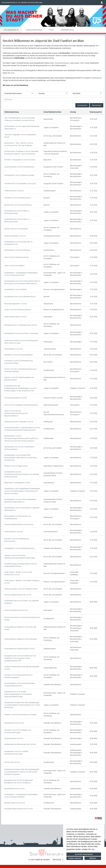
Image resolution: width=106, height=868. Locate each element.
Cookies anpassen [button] (75, 858)
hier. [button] (93, 849)
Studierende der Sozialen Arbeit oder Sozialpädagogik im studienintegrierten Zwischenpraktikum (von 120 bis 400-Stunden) (22, 705)
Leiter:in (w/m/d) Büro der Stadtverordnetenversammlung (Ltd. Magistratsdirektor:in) (16, 413)
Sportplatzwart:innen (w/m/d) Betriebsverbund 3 (20, 297)
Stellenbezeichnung (11, 112)
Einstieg (73, 112)
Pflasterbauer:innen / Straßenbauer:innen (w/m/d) (21, 325)
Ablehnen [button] (93, 858)
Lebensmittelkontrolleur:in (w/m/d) (16, 317)
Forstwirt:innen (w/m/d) (12, 762)
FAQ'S (51, 30)
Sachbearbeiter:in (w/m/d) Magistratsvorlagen (19, 175)
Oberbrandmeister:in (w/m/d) (14, 738)
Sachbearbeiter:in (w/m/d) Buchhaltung (17, 250)
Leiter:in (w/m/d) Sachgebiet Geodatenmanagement (21, 405)
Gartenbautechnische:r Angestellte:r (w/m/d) (19, 422)
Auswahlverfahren (34, 30)
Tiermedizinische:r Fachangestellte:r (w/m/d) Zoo (20, 184)
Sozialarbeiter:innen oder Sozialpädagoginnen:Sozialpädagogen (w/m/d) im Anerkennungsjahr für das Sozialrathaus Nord (21, 388)
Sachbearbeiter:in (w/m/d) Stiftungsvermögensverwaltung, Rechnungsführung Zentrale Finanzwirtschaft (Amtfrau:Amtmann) (21, 438)
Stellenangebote (11, 30)
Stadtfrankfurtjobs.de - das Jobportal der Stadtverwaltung (22, 3)
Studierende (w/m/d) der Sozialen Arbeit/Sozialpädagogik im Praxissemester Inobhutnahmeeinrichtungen (18, 694)
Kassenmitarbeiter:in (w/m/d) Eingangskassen (19, 167)
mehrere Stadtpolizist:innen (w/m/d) (16, 610)
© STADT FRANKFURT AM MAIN (39, 860)
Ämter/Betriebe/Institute (52, 112)
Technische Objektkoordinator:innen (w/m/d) (19, 524)
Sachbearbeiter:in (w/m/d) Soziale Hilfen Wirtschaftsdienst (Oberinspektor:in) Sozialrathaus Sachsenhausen (21, 458)
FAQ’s (82, 63)
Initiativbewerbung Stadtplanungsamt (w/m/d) (19, 649)
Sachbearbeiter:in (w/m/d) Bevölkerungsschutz (20, 548)
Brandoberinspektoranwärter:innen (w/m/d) (18, 809)
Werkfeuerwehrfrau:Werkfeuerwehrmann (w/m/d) (20, 744)
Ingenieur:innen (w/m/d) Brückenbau (16, 229)
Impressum (57, 860)
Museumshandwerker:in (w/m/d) (15, 236)
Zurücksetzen (82, 105)
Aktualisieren (97, 105)
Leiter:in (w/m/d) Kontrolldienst (14, 266)
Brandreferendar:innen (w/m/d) (14, 789)
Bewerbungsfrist (96, 112)
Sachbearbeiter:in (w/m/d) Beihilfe (15, 289)
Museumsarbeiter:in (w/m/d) (14, 532)
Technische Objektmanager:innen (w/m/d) (18, 595)
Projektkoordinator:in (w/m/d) (14, 191)
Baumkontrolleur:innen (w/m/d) (15, 803)
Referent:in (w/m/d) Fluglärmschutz (16, 466)
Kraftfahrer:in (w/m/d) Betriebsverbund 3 (18, 198)
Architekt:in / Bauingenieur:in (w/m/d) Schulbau (20, 160)
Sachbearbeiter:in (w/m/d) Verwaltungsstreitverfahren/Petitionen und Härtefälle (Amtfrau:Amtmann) (22, 474)
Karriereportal (67, 30)
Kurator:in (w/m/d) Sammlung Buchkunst (18, 310)
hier (13, 73)
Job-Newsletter (64, 53)
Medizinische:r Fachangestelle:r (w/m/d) (17, 483)
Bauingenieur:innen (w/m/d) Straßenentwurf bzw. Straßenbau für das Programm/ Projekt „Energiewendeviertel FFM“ (20, 658)
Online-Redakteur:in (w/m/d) (13, 349)
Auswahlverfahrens (62, 63)
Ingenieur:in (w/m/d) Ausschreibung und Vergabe (20, 715)
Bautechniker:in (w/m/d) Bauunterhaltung (18, 205)
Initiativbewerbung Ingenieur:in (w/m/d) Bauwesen (21, 639)
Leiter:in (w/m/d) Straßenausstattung (16, 257)
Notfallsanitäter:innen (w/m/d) (14, 723)
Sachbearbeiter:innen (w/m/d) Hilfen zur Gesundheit (21, 333)
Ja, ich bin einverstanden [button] (84, 854)
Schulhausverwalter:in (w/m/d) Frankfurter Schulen (21, 589)
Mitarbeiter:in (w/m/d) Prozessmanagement (19, 355)
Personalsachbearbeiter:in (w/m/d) (16, 304)
